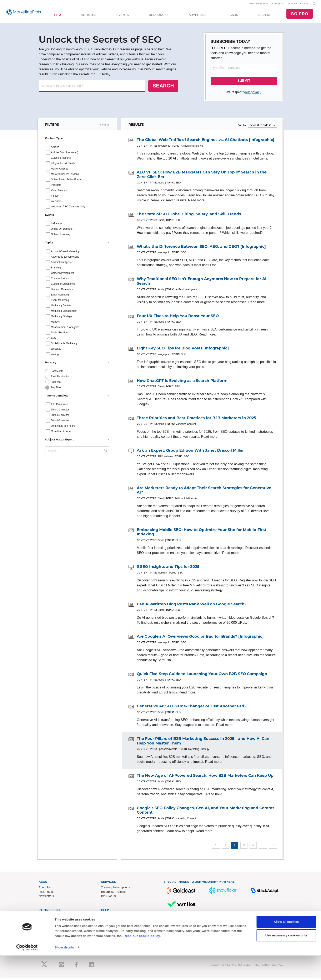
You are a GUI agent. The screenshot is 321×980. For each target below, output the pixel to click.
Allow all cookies (286, 946)
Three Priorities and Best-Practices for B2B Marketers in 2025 (197, 420)
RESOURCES (159, 16)
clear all (105, 126)
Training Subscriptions (116, 889)
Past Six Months (60, 378)
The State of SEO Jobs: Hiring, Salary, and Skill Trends (189, 216)
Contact (305, 4)
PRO (57, 16)
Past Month (57, 373)
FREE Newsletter (259, 4)
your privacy (252, 94)
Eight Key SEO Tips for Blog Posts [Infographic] (183, 350)
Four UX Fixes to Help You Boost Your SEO (178, 317)
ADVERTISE (198, 16)
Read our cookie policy (142, 960)
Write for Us (46, 926)
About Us (45, 889)
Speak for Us (47, 930)
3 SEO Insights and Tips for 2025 (168, 568)
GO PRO (300, 15)
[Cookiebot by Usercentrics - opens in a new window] (27, 972)
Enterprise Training (114, 893)
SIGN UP (265, 16)
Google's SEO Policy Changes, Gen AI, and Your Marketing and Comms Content (206, 812)
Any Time (56, 389)
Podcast (292, 4)
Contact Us (108, 917)
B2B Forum (109, 898)
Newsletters (46, 898)
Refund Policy (110, 926)
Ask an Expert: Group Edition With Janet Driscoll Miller (190, 452)
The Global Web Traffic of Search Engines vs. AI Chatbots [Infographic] (206, 141)
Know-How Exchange (115, 921)
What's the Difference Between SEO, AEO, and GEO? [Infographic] (201, 248)
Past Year (56, 384)
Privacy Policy (110, 935)
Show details (64, 972)
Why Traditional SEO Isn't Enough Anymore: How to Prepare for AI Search (202, 283)
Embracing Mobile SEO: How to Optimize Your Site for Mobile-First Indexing (202, 534)
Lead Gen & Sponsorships (56, 917)
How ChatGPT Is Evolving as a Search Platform (182, 382)
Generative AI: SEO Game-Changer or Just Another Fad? (192, 708)
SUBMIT (244, 82)
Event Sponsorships (52, 921)
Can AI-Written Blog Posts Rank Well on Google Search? (192, 606)
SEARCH (163, 87)
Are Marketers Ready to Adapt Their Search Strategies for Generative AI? (204, 492)
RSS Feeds (46, 893)
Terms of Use (110, 930)
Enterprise (278, 4)
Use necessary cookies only (286, 960)
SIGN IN (232, 16)
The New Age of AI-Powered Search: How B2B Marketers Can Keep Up (205, 777)
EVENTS (123, 16)
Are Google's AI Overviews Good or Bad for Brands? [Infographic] (200, 638)
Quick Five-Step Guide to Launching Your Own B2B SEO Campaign (202, 675)
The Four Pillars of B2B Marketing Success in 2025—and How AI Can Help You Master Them (203, 742)
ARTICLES (89, 16)
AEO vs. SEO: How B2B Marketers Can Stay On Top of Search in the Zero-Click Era (202, 176)
